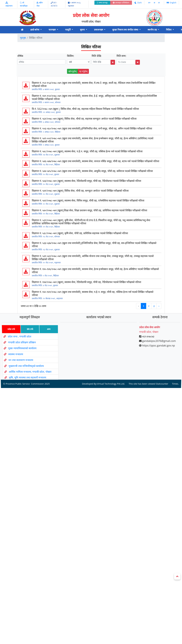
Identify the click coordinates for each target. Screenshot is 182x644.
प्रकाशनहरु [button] (99, 30)
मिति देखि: (97, 56)
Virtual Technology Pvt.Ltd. (110, 374)
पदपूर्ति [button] (68, 30)
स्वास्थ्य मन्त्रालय (16, 353)
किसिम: (71, 56)
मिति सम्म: (121, 56)
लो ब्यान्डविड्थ (24, 4)
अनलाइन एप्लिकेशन (121, 3)
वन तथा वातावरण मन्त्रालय (22, 358)
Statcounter (159, 374)
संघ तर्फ (28, 334)
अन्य (47, 334)
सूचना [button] (83, 30)
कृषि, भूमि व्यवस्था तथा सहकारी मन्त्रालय (30, 370)
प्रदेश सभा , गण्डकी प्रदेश (18, 340)
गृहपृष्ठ (23, 38)
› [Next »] (159, 306)
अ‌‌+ (150, 3)
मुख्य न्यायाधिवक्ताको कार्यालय (22, 349)
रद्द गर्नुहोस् (83, 71)
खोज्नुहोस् (72, 71)
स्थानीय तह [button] (152, 30)
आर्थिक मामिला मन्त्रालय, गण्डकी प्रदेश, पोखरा (32, 366)
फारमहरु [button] (52, 30)
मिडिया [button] (169, 30)
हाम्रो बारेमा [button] (35, 30)
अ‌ (155, 3)
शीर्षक (20, 56)
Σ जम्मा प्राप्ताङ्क (102, 3)
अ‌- (159, 3)
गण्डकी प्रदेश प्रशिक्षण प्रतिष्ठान (21, 344)
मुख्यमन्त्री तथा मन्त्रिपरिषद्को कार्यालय (27, 362)
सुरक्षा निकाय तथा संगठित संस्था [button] (126, 30)
